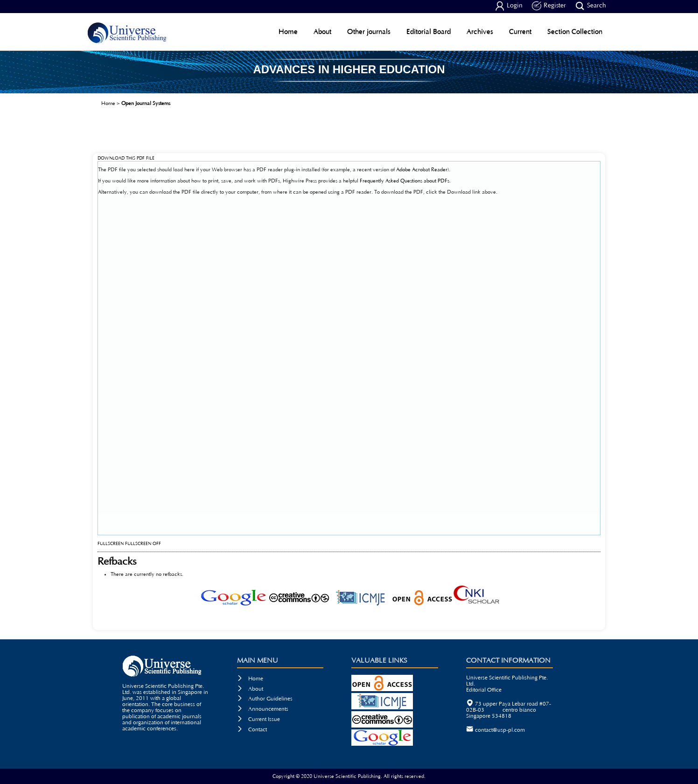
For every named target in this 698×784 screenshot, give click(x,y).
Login (509, 6)
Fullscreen (111, 544)
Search (591, 6)
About (322, 31)
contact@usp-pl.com (500, 730)
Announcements (263, 709)
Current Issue (258, 719)
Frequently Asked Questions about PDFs (405, 181)
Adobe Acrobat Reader (422, 170)
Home (288, 31)
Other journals (369, 31)
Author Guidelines (265, 699)
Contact (252, 730)
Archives (480, 31)
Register (549, 6)
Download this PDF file (126, 158)
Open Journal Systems (146, 103)
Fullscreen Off (143, 544)
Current (520, 31)
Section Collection (575, 31)
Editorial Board (429, 31)
